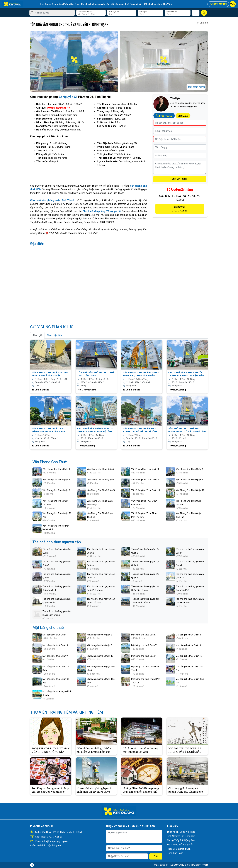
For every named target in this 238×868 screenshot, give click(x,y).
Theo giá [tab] (37, 335)
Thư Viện (167, 4)
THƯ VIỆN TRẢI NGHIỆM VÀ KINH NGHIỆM (67, 712)
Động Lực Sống (175, 853)
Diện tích (172, 12)
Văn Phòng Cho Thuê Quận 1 (56, 469)
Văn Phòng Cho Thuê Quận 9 (56, 490)
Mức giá (145, 12)
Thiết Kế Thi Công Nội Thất (181, 832)
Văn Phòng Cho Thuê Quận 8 (189, 480)
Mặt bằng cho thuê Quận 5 (55, 645)
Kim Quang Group (49, 4)
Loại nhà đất (85, 12)
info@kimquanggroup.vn (55, 841)
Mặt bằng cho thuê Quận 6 (99, 645)
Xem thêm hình (195, 87)
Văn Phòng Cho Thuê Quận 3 (145, 469)
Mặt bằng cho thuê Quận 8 (188, 645)
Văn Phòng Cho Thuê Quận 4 (189, 469)
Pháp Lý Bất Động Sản (179, 849)
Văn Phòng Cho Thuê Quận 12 (190, 490)
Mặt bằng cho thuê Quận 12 (189, 656)
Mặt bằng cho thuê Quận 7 (144, 645)
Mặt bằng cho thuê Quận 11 (144, 656)
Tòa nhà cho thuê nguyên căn (95, 4)
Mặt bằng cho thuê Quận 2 (99, 635)
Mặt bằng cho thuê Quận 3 (144, 635)
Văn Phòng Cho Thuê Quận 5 (56, 480)
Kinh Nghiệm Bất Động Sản (181, 836)
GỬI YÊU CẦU (180, 179)
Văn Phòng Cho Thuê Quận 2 (101, 469)
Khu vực (114, 12)
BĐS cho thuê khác (153, 4)
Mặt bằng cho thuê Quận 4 (188, 635)
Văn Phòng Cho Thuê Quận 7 (145, 480)
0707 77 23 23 (55, 837)
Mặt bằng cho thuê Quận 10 (100, 656)
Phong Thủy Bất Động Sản (181, 840)
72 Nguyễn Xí (68, 97)
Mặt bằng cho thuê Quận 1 (55, 635)
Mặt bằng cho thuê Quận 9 (55, 656)
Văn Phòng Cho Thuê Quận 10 (101, 490)
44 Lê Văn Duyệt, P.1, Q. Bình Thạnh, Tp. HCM (58, 832)
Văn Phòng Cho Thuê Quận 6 (101, 480)
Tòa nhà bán (136, 4)
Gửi (156, 856)
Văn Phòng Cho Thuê (69, 4)
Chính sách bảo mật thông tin (45, 845)
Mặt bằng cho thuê (120, 4)
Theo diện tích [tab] (54, 335)
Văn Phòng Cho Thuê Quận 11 (146, 490)
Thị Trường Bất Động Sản (180, 845)
